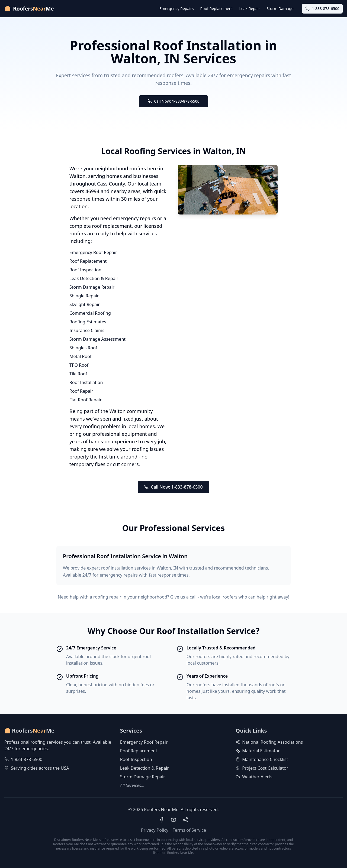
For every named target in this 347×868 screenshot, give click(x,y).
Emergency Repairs (176, 9)
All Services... (132, 785)
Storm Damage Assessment (97, 339)
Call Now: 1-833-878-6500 (173, 101)
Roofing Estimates (88, 322)
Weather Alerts (254, 777)
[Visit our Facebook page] (162, 820)
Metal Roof (80, 356)
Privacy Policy (155, 830)
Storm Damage (280, 9)
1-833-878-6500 (27, 759)
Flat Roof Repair (86, 400)
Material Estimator (258, 751)
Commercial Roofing (90, 313)
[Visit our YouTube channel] (173, 820)
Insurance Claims (87, 330)
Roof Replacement (216, 9)
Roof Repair (81, 391)
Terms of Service (189, 830)
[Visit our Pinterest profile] (185, 820)
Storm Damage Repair (92, 287)
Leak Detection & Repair (94, 278)
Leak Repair (250, 9)
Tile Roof (78, 374)
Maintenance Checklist (262, 759)
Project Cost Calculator (262, 768)
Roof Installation (86, 382)
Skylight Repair (85, 304)
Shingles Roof (83, 348)
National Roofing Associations (269, 742)
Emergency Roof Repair (93, 252)
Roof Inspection (85, 270)
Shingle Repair (84, 296)
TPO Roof (79, 365)
